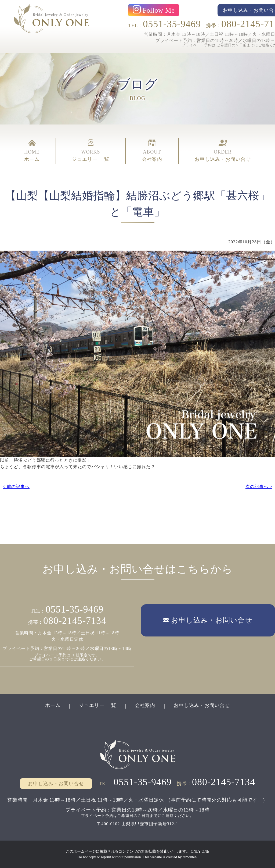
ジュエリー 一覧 (98, 705)
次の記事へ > (259, 487)
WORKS (91, 151)
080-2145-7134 (75, 621)
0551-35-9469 (172, 24)
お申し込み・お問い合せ (202, 705)
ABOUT (152, 151)
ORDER (223, 151)
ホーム (53, 705)
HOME (32, 151)
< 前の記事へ (16, 487)
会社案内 (145, 705)
